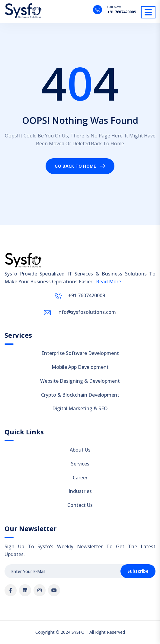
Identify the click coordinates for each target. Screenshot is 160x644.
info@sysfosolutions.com (87, 312)
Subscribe (138, 571)
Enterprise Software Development (80, 353)
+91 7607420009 (122, 12)
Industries (80, 491)
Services (80, 464)
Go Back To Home (75, 166)
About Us (80, 450)
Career (80, 478)
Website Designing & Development (80, 381)
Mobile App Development (80, 367)
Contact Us (80, 505)
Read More (109, 282)
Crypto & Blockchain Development (80, 395)
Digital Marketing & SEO (80, 408)
